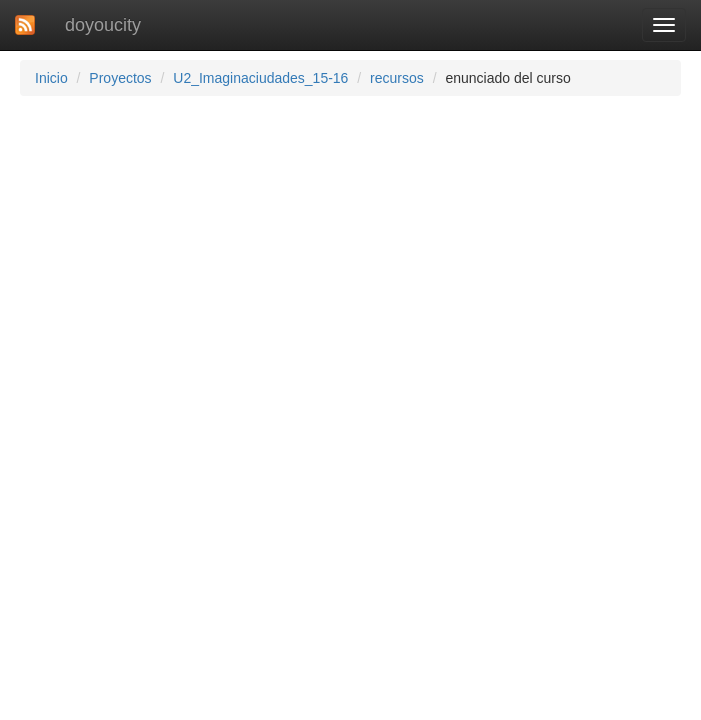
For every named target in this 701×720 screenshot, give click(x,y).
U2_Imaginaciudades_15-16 (260, 78)
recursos (397, 78)
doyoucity (103, 25)
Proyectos (120, 78)
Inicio (51, 78)
